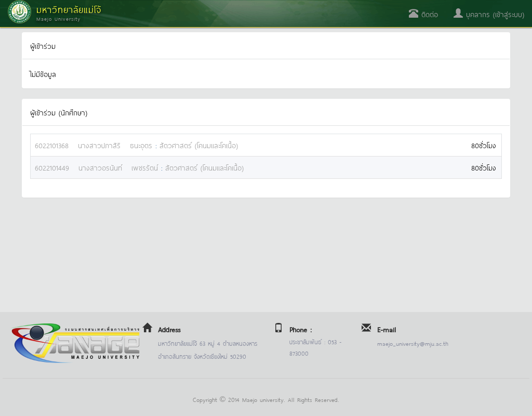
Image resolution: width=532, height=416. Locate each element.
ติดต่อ (423, 14)
